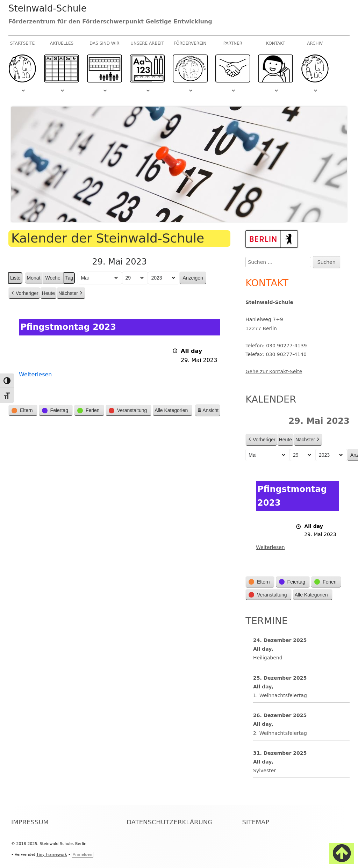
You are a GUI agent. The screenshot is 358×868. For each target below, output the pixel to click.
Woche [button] (53, 278)
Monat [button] (34, 278)
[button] (23, 411)
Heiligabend (268, 658)
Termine (267, 621)
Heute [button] (48, 293)
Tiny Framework (52, 855)
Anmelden (83, 855)
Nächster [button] (71, 293)
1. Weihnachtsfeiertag (280, 695)
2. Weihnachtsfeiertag (280, 733)
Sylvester (264, 771)
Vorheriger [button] (24, 293)
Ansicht (208, 412)
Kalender (271, 399)
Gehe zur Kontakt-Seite (274, 371)
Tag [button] (69, 278)
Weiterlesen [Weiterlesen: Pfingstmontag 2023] (35, 375)
